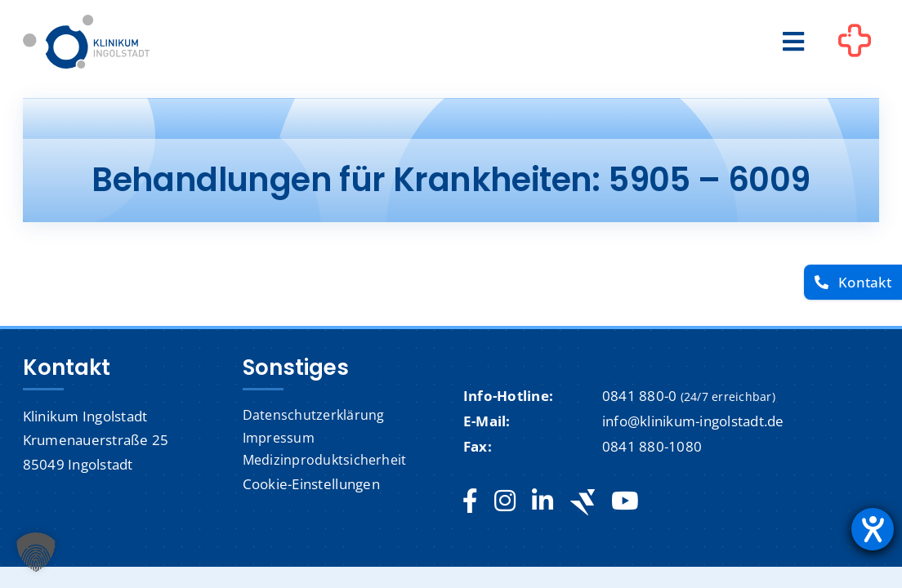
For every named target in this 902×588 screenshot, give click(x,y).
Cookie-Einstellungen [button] (311, 484)
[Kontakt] (853, 282)
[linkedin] (543, 501)
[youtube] (625, 501)
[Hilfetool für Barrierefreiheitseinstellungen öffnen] (873, 529)
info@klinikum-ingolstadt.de (693, 421)
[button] (36, 552)
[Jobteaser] (583, 502)
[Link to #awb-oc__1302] (855, 44)
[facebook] (470, 501)
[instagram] (505, 501)
